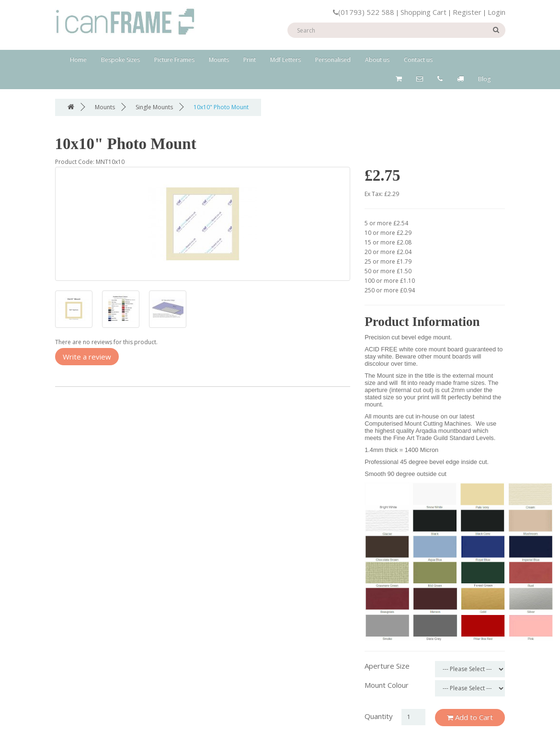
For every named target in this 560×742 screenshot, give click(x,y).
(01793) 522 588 (364, 12)
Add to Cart (470, 717)
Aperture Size (387, 666)
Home (78, 60)
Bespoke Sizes (120, 60)
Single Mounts (154, 107)
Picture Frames (174, 60)
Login (497, 12)
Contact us (418, 60)
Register (467, 12)
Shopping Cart (423, 12)
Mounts (219, 60)
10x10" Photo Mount (221, 107)
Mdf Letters (286, 60)
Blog (484, 79)
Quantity (379, 716)
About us (377, 60)
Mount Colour (387, 685)
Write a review (87, 357)
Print (250, 60)
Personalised (333, 60)
